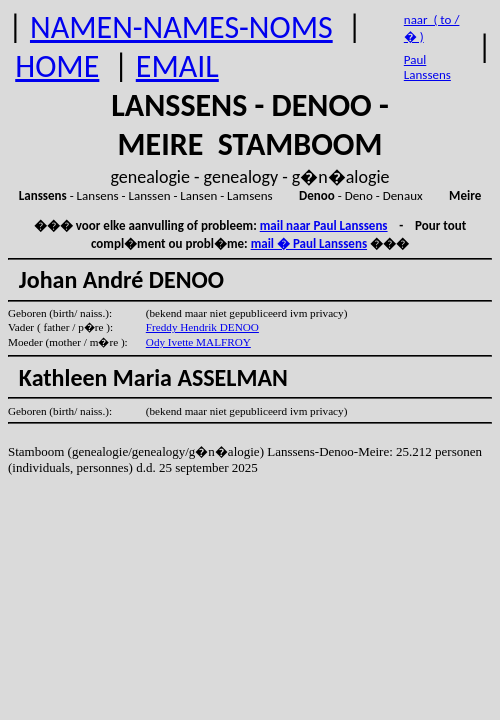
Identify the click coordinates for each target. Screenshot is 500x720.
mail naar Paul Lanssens (324, 225)
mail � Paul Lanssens (309, 243)
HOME (57, 66)
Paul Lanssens (427, 67)
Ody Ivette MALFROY (198, 342)
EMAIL (177, 66)
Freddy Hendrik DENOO (202, 327)
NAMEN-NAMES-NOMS (181, 27)
